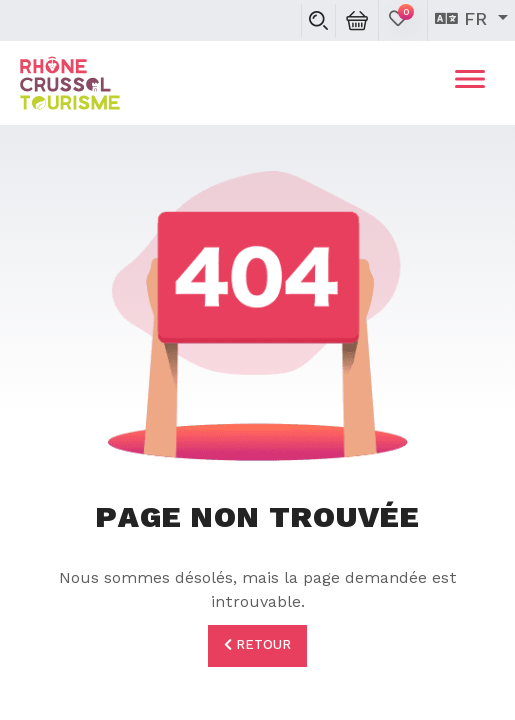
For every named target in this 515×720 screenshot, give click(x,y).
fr (464, 20)
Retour (257, 645)
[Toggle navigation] (470, 83)
